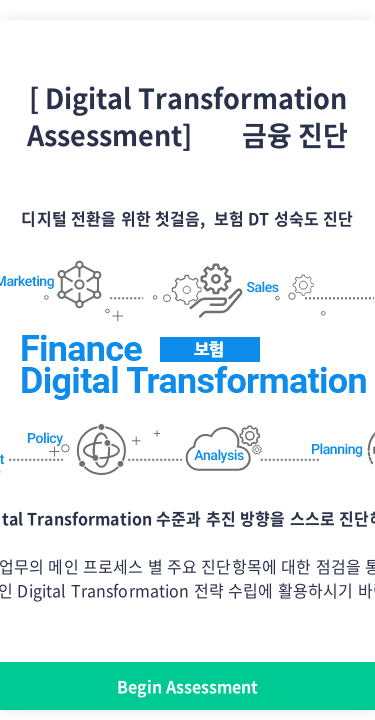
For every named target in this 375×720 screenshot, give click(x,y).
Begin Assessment (187, 686)
